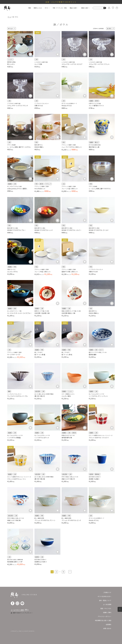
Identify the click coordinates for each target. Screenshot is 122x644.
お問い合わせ (107, 628)
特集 (29, 8)
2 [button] (56, 572)
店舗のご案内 (107, 612)
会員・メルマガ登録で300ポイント (61, 2)
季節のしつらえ (38, 8)
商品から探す (74, 8)
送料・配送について (105, 600)
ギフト (47, 8)
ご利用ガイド (107, 592)
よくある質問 (107, 604)
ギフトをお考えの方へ (104, 596)
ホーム (9, 17)
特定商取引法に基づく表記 (103, 620)
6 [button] (63, 572)
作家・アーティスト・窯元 (60, 8)
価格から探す (86, 8)
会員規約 (109, 624)
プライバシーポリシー (104, 616)
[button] (70, 572)
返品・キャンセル (106, 608)
